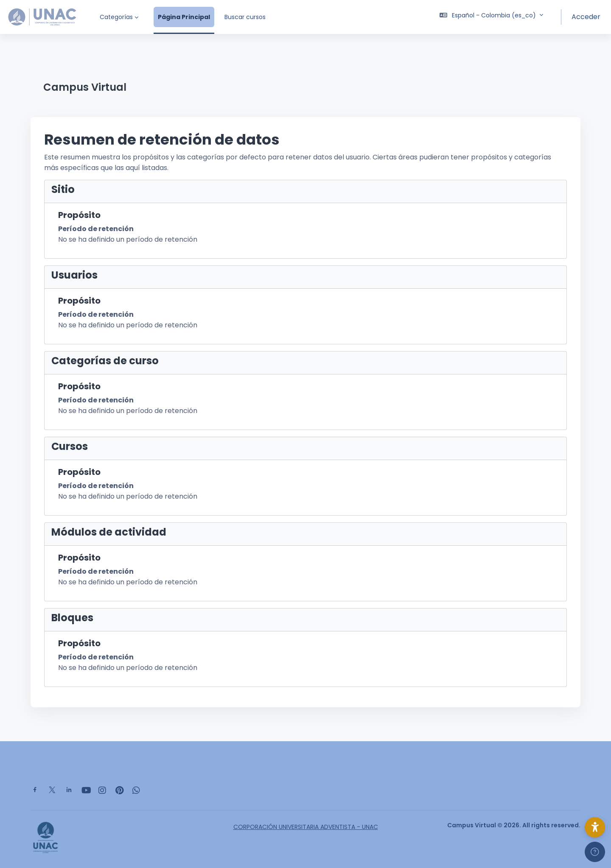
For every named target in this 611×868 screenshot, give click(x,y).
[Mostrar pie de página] (595, 852)
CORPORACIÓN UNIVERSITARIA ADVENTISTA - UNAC (306, 827)
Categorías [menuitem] (116, 17)
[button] (492, 17)
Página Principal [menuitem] (184, 17)
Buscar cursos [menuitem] (245, 17)
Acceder (586, 17)
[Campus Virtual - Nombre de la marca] (42, 17)
